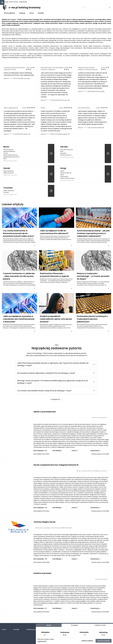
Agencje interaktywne (9, 151)
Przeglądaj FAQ (56, 390)
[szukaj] (95, 8)
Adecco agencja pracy (11, 108)
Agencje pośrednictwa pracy (11, 157)
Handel (7, 168)
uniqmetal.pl (23, 2)
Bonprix (43, 108)
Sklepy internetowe (8, 171)
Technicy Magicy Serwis (44, 522)
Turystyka (8, 188)
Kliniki (62, 151)
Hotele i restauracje (9, 191)
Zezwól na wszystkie (104, 641)
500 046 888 (68, 528)
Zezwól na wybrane (87, 641)
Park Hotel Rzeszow (84, 108)
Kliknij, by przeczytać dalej (10, 161)
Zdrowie (64, 147)
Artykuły (22, 13)
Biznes (6, 147)
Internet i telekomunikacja (10, 155)
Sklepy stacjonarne (9, 173)
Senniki (62, 171)
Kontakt (41, 13)
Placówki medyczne (66, 155)
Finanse (6, 153)
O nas (4, 629)
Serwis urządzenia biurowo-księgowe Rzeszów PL (56, 465)
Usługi (63, 168)
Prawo (5, 159)
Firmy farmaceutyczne (67, 150)
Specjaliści (63, 153)
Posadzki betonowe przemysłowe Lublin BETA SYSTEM (14, 69)
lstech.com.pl (14, 2)
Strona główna (9, 13)
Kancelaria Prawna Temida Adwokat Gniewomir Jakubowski (52, 69)
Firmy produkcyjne (8, 150)
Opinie (62, 175)
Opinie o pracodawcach (45, 412)
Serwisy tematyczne (66, 173)
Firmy (32, 13)
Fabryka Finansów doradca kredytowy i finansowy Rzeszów (88, 69)
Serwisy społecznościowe (67, 178)
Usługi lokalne (64, 176)
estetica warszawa (42, 573)
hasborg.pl (5, 2)
